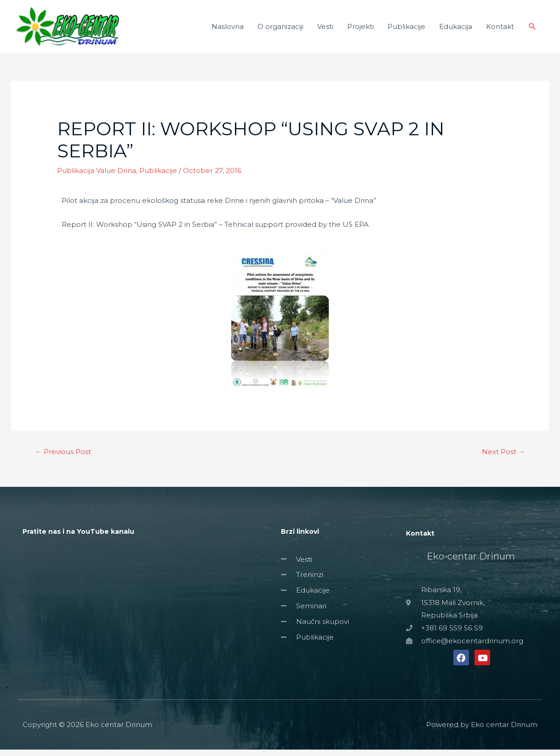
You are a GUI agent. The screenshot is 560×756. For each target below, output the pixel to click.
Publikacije (406, 30)
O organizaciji (280, 30)
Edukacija (456, 30)
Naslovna (228, 30)
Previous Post (63, 458)
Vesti (325, 30)
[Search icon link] (532, 30)
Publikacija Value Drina (97, 177)
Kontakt (500, 30)
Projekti (360, 30)
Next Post (503, 458)
